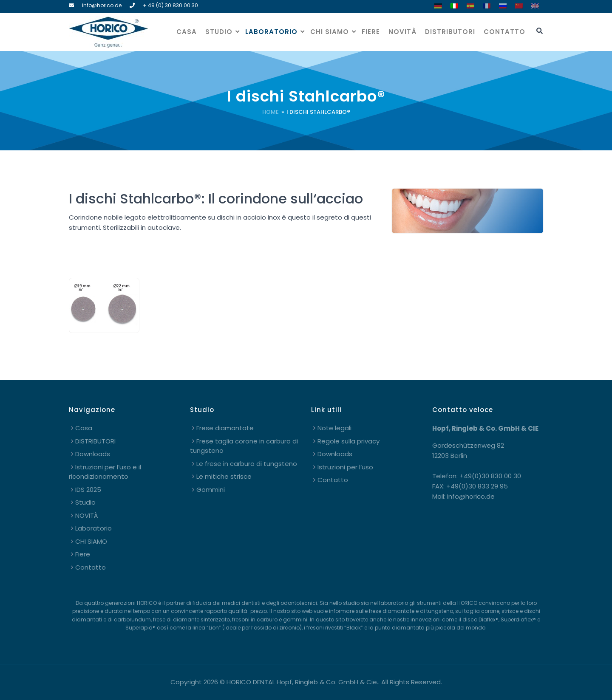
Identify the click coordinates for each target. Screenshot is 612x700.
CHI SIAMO (330, 32)
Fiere (371, 32)
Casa (187, 32)
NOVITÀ (402, 32)
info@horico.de (102, 5)
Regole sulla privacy (348, 441)
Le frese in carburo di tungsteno (247, 464)
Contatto (504, 32)
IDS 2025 (88, 490)
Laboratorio (271, 32)
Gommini (211, 490)
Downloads (93, 454)
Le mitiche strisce (224, 476)
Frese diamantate (225, 428)
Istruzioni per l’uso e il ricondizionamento (105, 472)
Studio (219, 32)
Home (271, 112)
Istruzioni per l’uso (345, 467)
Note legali (334, 428)
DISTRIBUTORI (450, 32)
